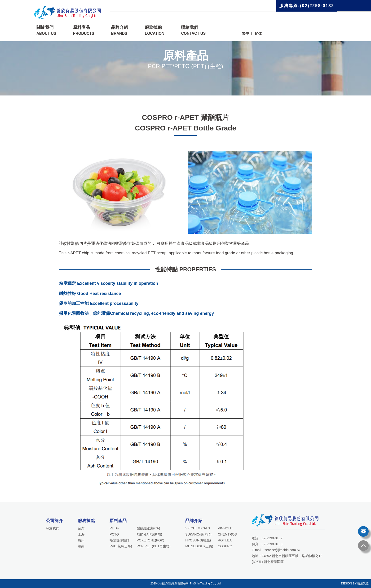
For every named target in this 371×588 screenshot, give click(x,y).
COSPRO (225, 546)
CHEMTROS (227, 534)
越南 (81, 546)
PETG (114, 528)
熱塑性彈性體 (119, 540)
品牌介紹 (119, 30)
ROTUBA (225, 540)
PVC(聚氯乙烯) (121, 546)
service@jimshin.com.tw (282, 550)
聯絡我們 (193, 30)
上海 (81, 534)
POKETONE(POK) (150, 540)
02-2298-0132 (272, 538)
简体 (258, 33)
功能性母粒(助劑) (149, 534)
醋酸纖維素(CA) (148, 528)
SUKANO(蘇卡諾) (198, 534)
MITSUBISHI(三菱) (199, 546)
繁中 (246, 33)
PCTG (114, 534)
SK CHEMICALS (198, 528)
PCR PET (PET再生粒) (154, 546)
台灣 (81, 528)
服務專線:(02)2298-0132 (307, 6)
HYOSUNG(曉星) (198, 540)
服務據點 (155, 30)
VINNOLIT (226, 528)
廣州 (81, 540)
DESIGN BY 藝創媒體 (355, 584)
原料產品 (84, 30)
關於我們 (46, 30)
